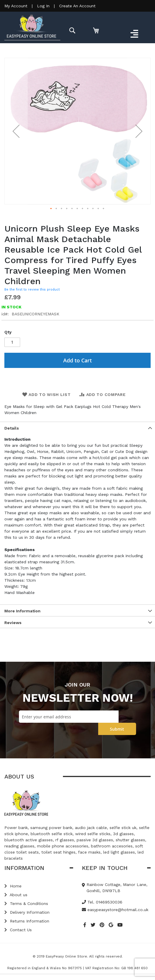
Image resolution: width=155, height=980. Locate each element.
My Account (16, 6)
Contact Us (18, 930)
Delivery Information (27, 912)
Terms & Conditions (26, 903)
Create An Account (77, 6)
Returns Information (27, 921)
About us (16, 895)
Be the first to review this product (32, 290)
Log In (43, 6)
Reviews (13, 623)
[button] (16, 131)
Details (12, 428)
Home (13, 886)
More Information (22, 611)
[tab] (77, 428)
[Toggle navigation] (134, 34)
